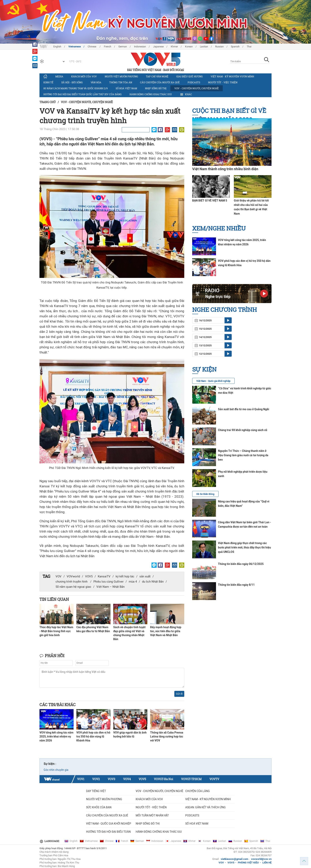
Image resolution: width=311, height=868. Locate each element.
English (57, 47)
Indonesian (140, 47)
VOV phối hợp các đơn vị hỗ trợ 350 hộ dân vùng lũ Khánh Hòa (93, 736)
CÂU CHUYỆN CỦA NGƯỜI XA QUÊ (160, 82)
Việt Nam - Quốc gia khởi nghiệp (213, 381)
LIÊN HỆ (267, 863)
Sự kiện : (50, 764)
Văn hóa (96, 82)
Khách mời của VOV (84, 76)
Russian (219, 47)
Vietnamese (75, 47)
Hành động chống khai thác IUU (151, 94)
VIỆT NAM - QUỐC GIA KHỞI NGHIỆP (109, 824)
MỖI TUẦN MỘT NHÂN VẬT (152, 815)
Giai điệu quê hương (190, 76)
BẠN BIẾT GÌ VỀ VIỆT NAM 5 (210, 201)
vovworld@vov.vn (261, 859)
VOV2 (96, 779)
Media (59, 76)
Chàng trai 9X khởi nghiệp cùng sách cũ (243, 430)
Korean (189, 47)
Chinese (92, 47)
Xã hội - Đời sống (72, 82)
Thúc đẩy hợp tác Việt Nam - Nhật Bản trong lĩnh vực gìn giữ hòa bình (56, 631)
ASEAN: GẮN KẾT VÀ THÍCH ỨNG (205, 807)
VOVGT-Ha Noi (164, 779)
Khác (186, 94)
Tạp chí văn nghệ (157, 76)
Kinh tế (48, 82)
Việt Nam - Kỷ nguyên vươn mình (232, 76)
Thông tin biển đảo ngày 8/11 (236, 585)
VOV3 (111, 779)
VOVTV (214, 779)
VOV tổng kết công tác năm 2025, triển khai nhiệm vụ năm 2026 (56, 736)
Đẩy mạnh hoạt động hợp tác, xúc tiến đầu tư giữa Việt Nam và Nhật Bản (166, 631)
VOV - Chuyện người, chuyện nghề (197, 88)
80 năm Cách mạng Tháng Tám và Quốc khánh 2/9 (76, 88)
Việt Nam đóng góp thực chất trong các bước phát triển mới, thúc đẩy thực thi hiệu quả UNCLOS (244, 547)
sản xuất (145, 576)
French (108, 47)
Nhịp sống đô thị (156, 88)
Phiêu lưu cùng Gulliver (108, 582)
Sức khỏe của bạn (99, 807)
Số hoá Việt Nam (126, 88)
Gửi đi (179, 694)
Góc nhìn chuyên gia (56, 770)
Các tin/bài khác (58, 705)
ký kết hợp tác (125, 576)
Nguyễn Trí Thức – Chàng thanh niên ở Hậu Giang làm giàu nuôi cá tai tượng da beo (243, 455)
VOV (59, 576)
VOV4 (127, 779)
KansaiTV (104, 576)
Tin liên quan (54, 599)
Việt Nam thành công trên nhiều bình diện (225, 169)
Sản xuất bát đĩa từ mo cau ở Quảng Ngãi (244, 409)
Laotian (204, 47)
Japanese (158, 47)
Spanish (235, 47)
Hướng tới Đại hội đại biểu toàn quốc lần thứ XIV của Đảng (83, 94)
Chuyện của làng (198, 791)
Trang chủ (48, 102)
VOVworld (73, 576)
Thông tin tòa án (121, 82)
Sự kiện (204, 369)
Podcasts (194, 82)
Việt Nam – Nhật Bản (110, 587)
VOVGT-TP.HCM (191, 779)
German (123, 47)
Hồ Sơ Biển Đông (205, 494)
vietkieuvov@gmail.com (234, 859)
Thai (249, 47)
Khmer (174, 47)
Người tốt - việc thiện (223, 82)
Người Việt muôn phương (121, 76)
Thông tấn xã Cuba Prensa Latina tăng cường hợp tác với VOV (167, 736)
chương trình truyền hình (72, 582)
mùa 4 (133, 582)
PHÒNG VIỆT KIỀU (248, 863)
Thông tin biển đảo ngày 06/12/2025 (241, 564)
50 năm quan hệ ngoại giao (73, 587)
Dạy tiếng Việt (96, 791)
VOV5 (89, 576)
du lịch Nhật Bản (153, 582)
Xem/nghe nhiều (219, 228)
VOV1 (81, 779)
